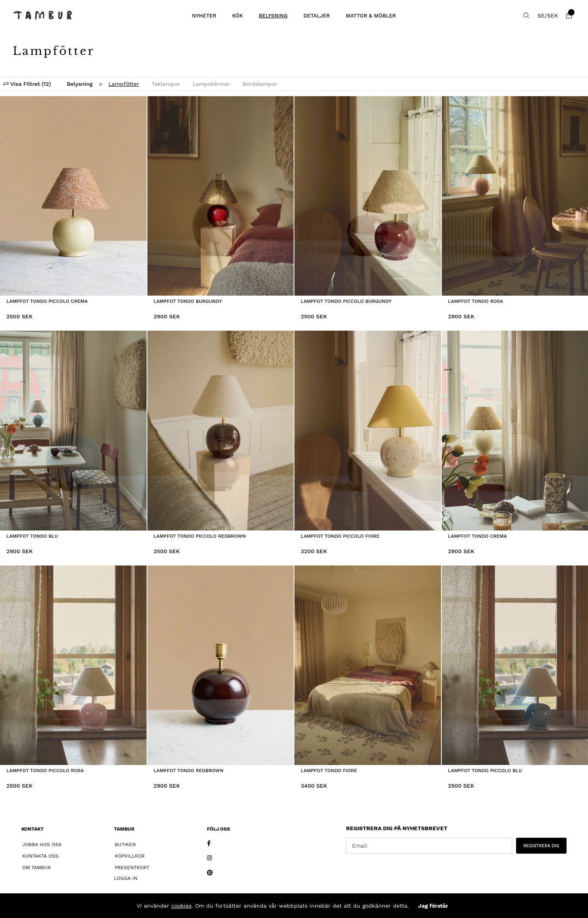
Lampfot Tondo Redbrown (189, 771)
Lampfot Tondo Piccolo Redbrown (200, 536)
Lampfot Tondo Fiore (329, 771)
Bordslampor (260, 84)
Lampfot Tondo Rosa (476, 301)
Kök (237, 16)
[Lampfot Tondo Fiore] (368, 665)
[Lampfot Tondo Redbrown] (221, 665)
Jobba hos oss (42, 844)
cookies (181, 906)
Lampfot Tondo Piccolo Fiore (340, 536)
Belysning (273, 16)
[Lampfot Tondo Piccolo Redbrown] (221, 431)
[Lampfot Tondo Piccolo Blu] (515, 665)
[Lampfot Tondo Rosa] (515, 196)
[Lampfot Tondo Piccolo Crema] (73, 196)
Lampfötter (124, 84)
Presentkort (132, 868)
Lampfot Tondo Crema (478, 536)
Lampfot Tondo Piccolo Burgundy (346, 301)
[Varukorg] (569, 15)
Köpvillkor (130, 856)
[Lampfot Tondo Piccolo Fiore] (368, 431)
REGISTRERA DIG (541, 846)
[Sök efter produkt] (526, 15)
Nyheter (204, 16)
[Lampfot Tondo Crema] (515, 431)
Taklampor (166, 84)
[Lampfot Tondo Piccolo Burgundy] (368, 196)
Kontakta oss (40, 856)
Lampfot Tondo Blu (32, 536)
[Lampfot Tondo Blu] (73, 431)
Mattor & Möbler (371, 16)
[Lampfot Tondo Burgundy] (221, 196)
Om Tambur (37, 868)
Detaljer (317, 16)
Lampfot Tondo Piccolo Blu (485, 771)
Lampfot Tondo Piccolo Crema (47, 301)
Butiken (125, 844)
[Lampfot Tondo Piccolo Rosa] (73, 665)
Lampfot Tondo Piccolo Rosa (45, 771)
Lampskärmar (211, 84)
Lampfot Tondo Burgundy (188, 301)
